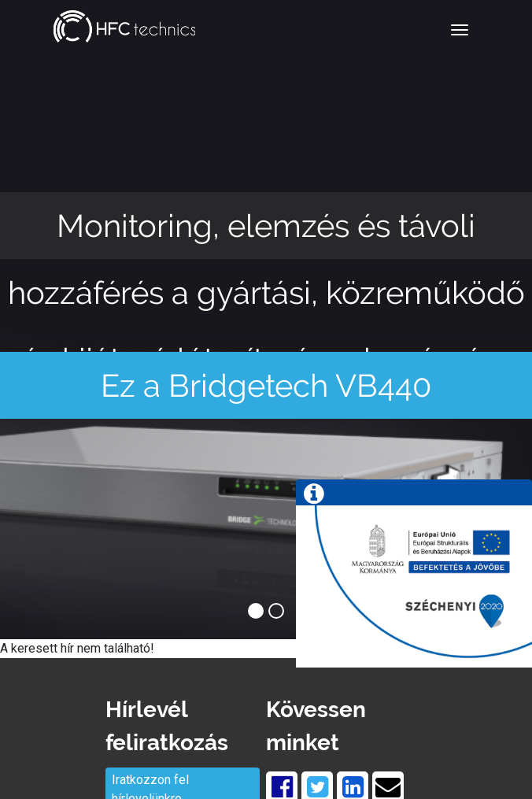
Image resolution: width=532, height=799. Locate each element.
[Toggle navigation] (460, 30)
